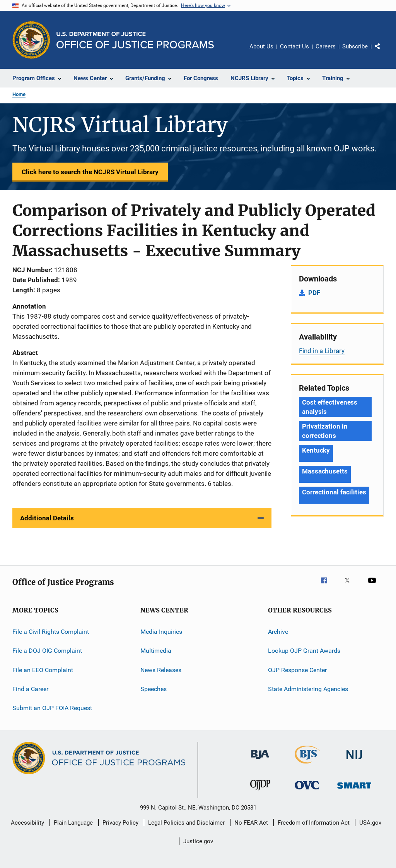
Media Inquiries (161, 632)
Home (19, 94)
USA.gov (370, 823)
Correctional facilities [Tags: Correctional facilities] (334, 492)
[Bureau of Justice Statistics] (307, 765)
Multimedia (156, 651)
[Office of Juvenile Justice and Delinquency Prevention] (260, 792)
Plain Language (73, 823)
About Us (261, 46)
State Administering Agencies (308, 689)
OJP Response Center (297, 670)
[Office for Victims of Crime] (307, 791)
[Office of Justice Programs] (31, 40)
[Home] (135, 40)
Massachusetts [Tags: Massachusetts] (325, 471)
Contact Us (294, 46)
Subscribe (355, 46)
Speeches (154, 689)
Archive (278, 632)
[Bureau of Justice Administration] (260, 760)
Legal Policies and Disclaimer (186, 823)
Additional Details (47, 518)
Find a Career (30, 689)
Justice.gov (198, 841)
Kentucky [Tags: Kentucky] (316, 450)
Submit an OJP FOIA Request (52, 708)
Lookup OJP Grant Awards (304, 651)
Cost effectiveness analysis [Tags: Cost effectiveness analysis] (330, 407)
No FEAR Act (251, 823)
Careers (326, 46)
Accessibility (27, 823)
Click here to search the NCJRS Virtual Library (90, 172)
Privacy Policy (120, 823)
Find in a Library (322, 351)
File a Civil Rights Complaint (51, 632)
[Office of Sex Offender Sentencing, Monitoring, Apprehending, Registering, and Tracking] (354, 790)
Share (384, 52)
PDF (314, 293)
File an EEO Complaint (43, 670)
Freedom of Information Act (314, 823)
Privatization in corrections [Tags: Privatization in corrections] (325, 431)
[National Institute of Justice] (354, 761)
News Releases (161, 670)
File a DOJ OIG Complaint (47, 651)
